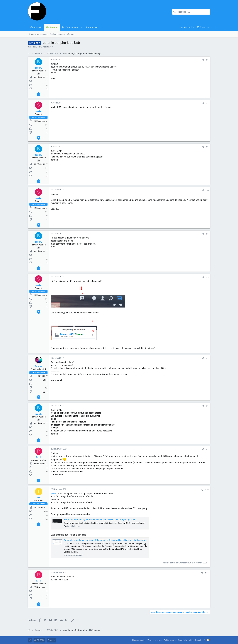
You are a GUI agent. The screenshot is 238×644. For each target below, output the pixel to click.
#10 (207, 490)
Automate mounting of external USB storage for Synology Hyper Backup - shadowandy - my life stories (112, 540)
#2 (207, 103)
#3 (207, 147)
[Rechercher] (191, 12)
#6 (207, 277)
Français (52, 640)
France (45, 392)
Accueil (198, 640)
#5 (207, 234)
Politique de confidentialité (176, 640)
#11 (207, 573)
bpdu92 (34, 47)
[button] (82, 27)
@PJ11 (54, 494)
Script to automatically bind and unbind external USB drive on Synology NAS (99, 520)
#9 (207, 449)
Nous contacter (139, 640)
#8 (207, 406)
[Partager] (203, 60)
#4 (207, 190)
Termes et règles (155, 640)
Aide (191, 640)
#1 (207, 60)
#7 (207, 358)
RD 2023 (39, 640)
